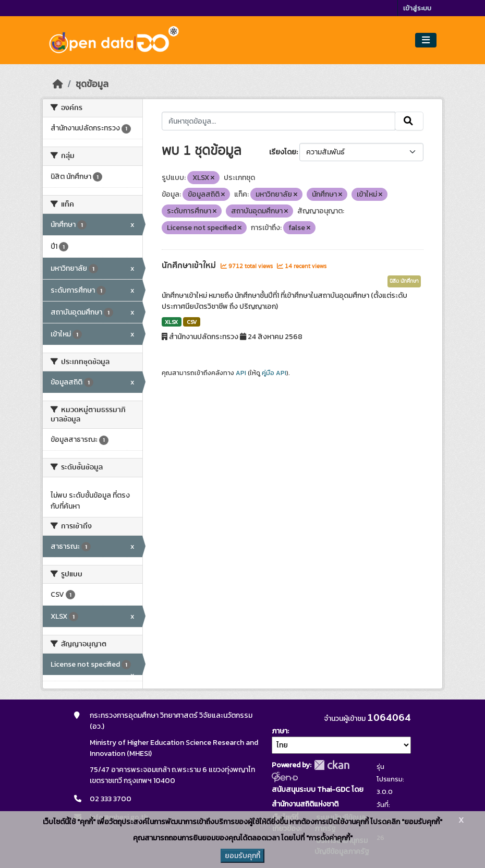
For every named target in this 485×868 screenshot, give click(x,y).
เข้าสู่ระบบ (417, 8)
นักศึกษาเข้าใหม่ (190, 266)
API (241, 373)
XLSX (171, 322)
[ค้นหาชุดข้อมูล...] (279, 121)
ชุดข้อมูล (92, 84)
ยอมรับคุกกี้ (242, 856)
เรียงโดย (283, 152)
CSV (192, 322)
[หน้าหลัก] (58, 84)
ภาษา (280, 731)
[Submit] (409, 121)
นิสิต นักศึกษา (404, 281)
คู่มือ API (274, 373)
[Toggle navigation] (426, 40)
